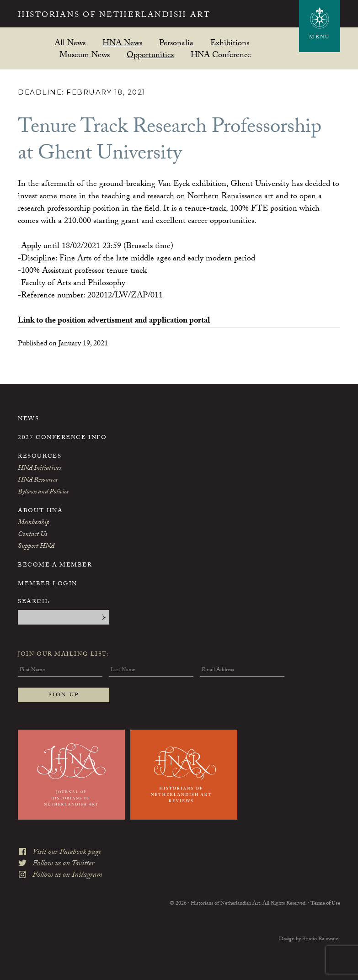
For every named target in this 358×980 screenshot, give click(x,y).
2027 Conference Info (62, 438)
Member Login (48, 584)
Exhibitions (230, 43)
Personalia (176, 43)
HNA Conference (221, 55)
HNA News (122, 43)
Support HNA (36, 547)
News (28, 419)
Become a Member (55, 566)
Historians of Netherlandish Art (114, 16)
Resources (40, 457)
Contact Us (32, 535)
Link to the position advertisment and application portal (114, 321)
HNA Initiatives (39, 469)
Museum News (85, 55)
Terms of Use (325, 904)
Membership (34, 523)
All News (70, 43)
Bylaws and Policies (43, 493)
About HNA (40, 511)
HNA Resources (37, 481)
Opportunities (150, 55)
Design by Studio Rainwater (310, 939)
